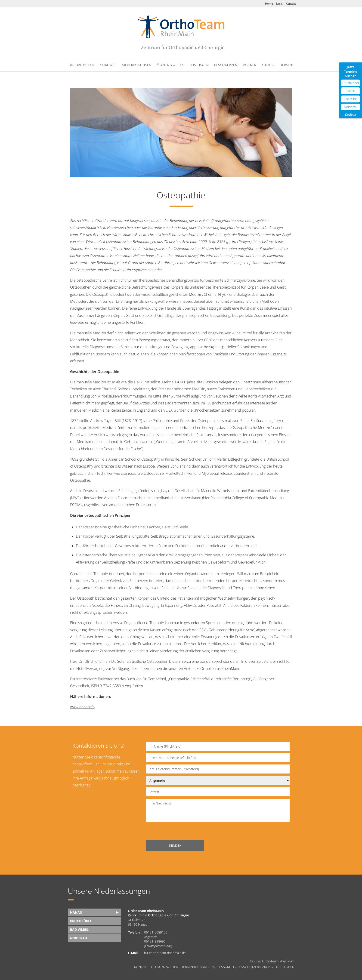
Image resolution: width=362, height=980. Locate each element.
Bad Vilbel (79, 929)
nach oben (285, 967)
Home (269, 4)
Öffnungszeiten (170, 65)
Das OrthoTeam (81, 65)
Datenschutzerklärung (253, 967)
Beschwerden (226, 65)
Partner (249, 65)
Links (279, 4)
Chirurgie (108, 65)
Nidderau (79, 938)
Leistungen (199, 65)
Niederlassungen (137, 65)
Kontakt (291, 4)
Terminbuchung (195, 967)
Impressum (221, 967)
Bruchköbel (81, 921)
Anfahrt (268, 65)
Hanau (76, 912)
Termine (287, 65)
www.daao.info (82, 707)
